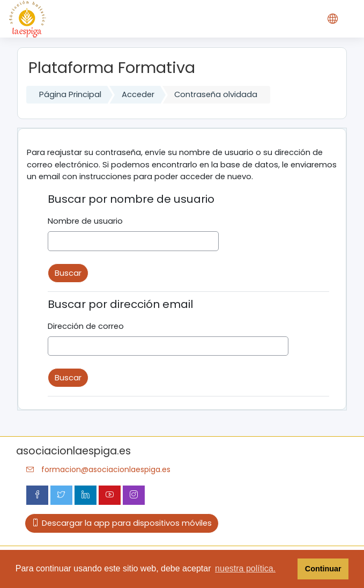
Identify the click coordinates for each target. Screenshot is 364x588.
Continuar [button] (323, 569)
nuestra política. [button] (245, 568)
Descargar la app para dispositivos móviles (122, 523)
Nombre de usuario (85, 221)
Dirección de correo (86, 326)
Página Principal (70, 94)
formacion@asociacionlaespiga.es (106, 469)
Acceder (138, 94)
